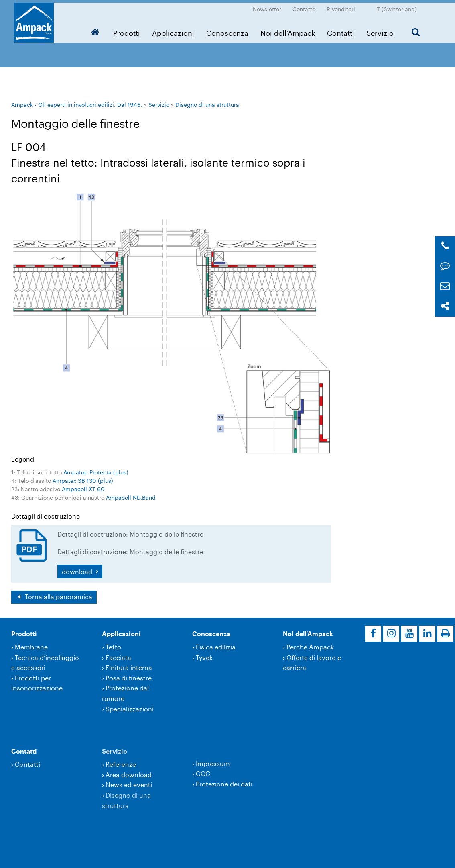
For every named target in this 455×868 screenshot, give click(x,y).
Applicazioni (176, 30)
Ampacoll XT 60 (83, 489)
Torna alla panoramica (58, 597)
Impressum (213, 763)
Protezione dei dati (224, 784)
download (78, 571)
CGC (203, 773)
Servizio (382, 30)
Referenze (121, 764)
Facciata (118, 657)
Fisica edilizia (216, 647)
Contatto (307, 6)
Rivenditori (344, 6)
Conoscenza (230, 30)
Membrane (31, 647)
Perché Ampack (310, 647)
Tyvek (204, 657)
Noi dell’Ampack (290, 30)
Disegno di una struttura (207, 105)
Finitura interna (129, 667)
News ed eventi (129, 785)
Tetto (113, 647)
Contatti (343, 30)
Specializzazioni (130, 709)
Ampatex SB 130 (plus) (83, 481)
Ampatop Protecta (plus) (96, 472)
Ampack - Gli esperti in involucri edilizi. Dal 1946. (77, 105)
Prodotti (129, 30)
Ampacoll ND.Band (131, 497)
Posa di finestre (129, 678)
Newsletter (270, 6)
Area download (129, 775)
